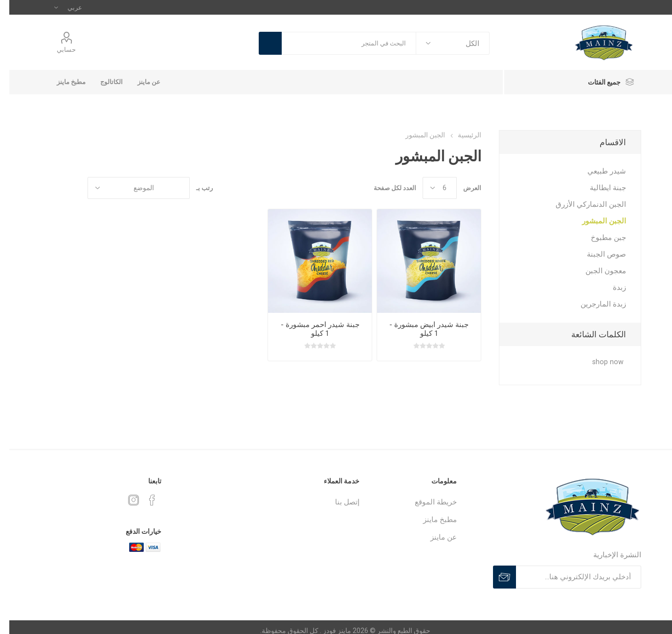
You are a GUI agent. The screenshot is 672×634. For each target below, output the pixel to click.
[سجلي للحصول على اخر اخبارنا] (569, 577)
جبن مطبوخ (599, 238)
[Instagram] (124, 500)
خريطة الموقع (426, 502)
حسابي (57, 50)
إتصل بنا (338, 502)
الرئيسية (460, 135)
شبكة (66, 188)
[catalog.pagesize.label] (430, 188)
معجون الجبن (596, 271)
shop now (599, 362)
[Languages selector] (59, 7)
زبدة (610, 287)
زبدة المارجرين (594, 304)
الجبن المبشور (595, 221)
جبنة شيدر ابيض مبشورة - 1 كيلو (420, 329)
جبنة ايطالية (599, 188)
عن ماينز (140, 82)
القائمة (47, 188)
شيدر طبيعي (597, 171)
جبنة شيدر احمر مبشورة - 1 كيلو (311, 329)
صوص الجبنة (597, 254)
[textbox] (340, 43)
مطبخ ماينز (62, 82)
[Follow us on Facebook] (143, 500)
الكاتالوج (102, 82)
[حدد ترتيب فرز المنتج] (129, 188)
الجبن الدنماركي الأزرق (582, 204)
